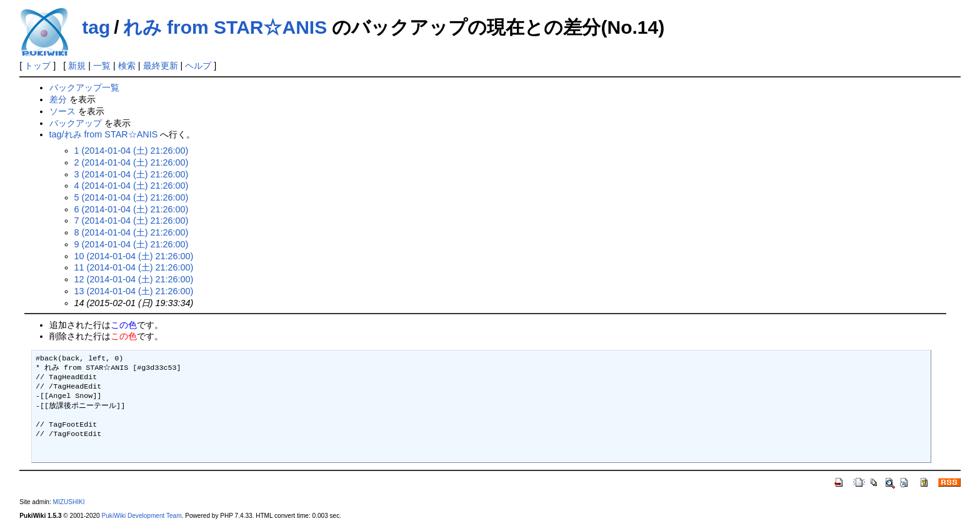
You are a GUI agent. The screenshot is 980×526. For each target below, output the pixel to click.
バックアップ (76, 123)
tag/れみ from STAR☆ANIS (104, 134)
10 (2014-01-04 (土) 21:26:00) (134, 256)
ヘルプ (198, 66)
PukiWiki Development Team (142, 516)
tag (96, 27)
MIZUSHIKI (69, 502)
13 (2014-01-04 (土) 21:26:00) (134, 291)
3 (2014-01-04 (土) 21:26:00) (132, 174)
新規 (77, 66)
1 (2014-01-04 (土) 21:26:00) (132, 151)
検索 (127, 66)
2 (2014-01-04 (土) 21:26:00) (132, 162)
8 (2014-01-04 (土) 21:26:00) (132, 232)
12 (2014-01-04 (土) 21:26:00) (134, 279)
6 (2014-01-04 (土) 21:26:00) (132, 209)
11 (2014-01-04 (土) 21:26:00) (134, 267)
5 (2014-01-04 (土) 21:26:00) (132, 197)
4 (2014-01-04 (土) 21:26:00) (132, 186)
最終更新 (161, 66)
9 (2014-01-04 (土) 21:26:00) (132, 244)
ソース (62, 111)
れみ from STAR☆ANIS (225, 27)
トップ (37, 66)
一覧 (102, 66)
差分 (58, 99)
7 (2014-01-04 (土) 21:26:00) (132, 221)
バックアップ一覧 (84, 87)
